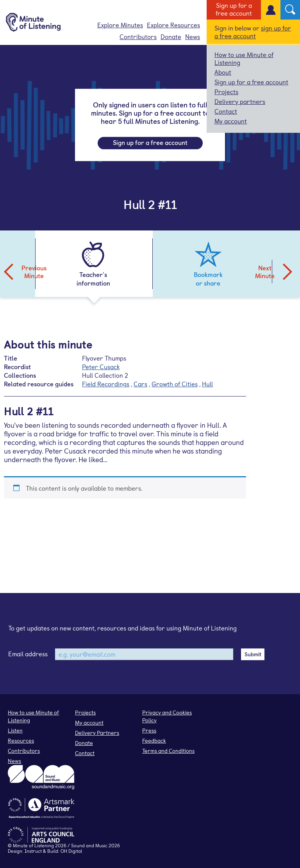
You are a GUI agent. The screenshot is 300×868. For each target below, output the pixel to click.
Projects (226, 91)
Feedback (154, 740)
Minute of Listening (33, 845)
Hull (207, 384)
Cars (140, 384)
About (223, 72)
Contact (226, 111)
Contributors (138, 36)
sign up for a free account (253, 32)
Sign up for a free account (234, 9)
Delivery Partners (97, 733)
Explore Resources (173, 25)
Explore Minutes (120, 25)
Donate (171, 36)
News (193, 36)
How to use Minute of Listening (244, 58)
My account (231, 121)
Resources (21, 740)
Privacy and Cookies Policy (167, 716)
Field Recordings (106, 384)
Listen (15, 730)
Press (149, 730)
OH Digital (71, 851)
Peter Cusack (101, 366)
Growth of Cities (175, 384)
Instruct (33, 851)
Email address (28, 654)
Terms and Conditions (168, 751)
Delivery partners (240, 101)
